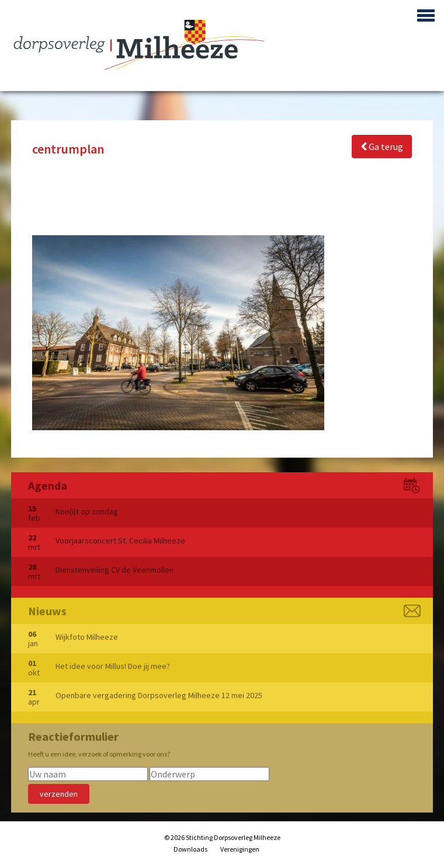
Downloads (190, 849)
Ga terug (382, 147)
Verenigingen (240, 849)
